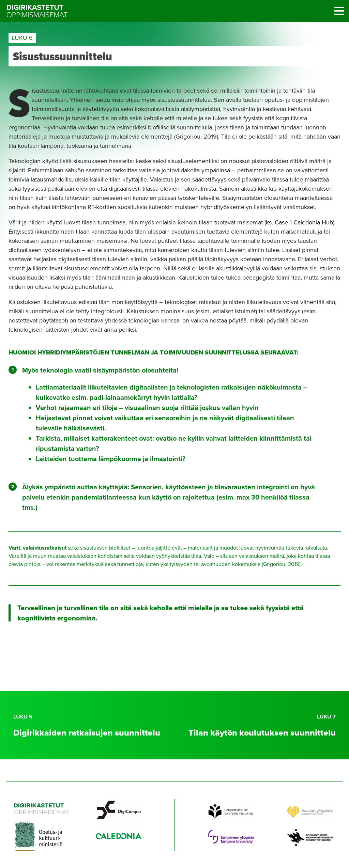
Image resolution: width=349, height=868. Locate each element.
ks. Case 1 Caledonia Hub (299, 222)
